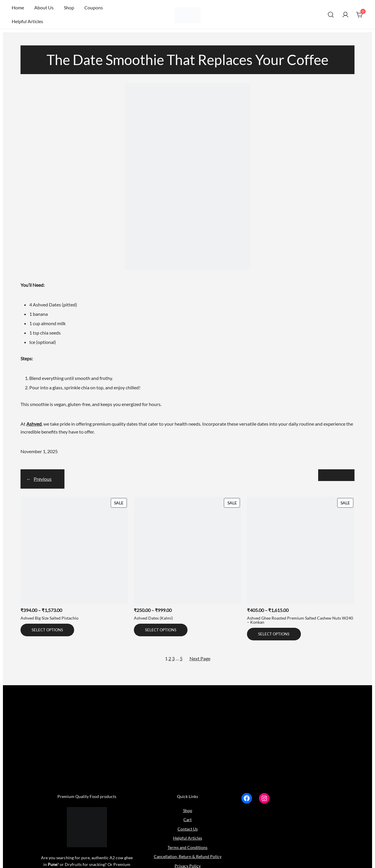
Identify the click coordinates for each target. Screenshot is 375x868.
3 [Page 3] (173, 658)
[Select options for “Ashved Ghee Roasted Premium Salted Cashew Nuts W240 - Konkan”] (274, 634)
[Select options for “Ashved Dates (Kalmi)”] (161, 630)
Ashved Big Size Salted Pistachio (50, 618)
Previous (43, 479)
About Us (44, 7)
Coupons (94, 7)
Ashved (34, 424)
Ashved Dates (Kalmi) (153, 618)
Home (18, 7)
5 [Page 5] (181, 658)
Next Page (200, 658)
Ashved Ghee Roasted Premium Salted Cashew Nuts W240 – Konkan (300, 620)
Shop (69, 7)
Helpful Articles (27, 21)
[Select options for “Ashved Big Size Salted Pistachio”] (47, 630)
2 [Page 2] (170, 658)
